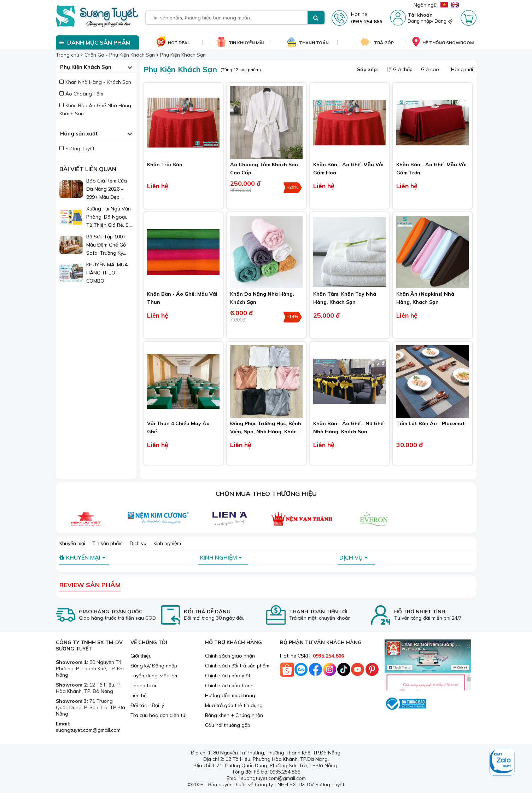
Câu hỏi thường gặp (228, 725)
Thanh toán (144, 685)
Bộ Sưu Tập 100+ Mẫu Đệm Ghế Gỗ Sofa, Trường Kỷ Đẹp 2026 (106, 245)
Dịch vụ (138, 543)
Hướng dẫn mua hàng (230, 695)
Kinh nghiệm (167, 543)
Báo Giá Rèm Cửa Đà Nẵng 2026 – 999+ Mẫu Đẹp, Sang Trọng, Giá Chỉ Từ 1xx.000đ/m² (109, 189)
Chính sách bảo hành (229, 685)
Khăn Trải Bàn (165, 164)
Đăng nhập (420, 21)
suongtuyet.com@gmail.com (88, 730)
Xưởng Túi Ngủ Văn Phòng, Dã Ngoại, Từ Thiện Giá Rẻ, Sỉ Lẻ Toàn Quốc (109, 217)
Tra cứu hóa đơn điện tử (158, 715)
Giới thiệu (141, 656)
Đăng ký (443, 21)
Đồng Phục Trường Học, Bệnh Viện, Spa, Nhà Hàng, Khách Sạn (266, 432)
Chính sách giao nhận (230, 656)
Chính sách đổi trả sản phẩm (237, 666)
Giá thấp (400, 69)
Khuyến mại (72, 543)
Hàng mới (460, 69)
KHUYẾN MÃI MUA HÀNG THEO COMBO (107, 273)
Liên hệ (139, 695)
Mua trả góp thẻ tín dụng (234, 705)
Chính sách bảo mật (228, 676)
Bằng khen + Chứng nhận (234, 715)
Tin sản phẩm (107, 543)
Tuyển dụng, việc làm (154, 676)
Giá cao (431, 69)
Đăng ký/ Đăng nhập (154, 666)
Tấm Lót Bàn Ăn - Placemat (431, 423)
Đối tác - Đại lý (147, 705)
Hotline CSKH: (312, 656)
